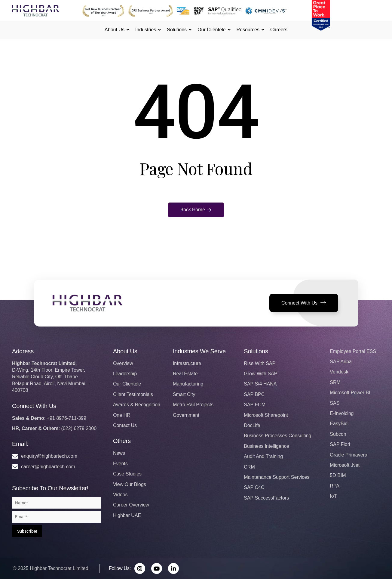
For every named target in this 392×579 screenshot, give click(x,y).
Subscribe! (27, 531)
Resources (249, 30)
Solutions (178, 30)
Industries (147, 30)
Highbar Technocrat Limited (59, 568)
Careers (279, 30)
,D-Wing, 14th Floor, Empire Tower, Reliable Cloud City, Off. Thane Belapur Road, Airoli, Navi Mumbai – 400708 (51, 377)
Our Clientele (212, 30)
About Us (115, 30)
